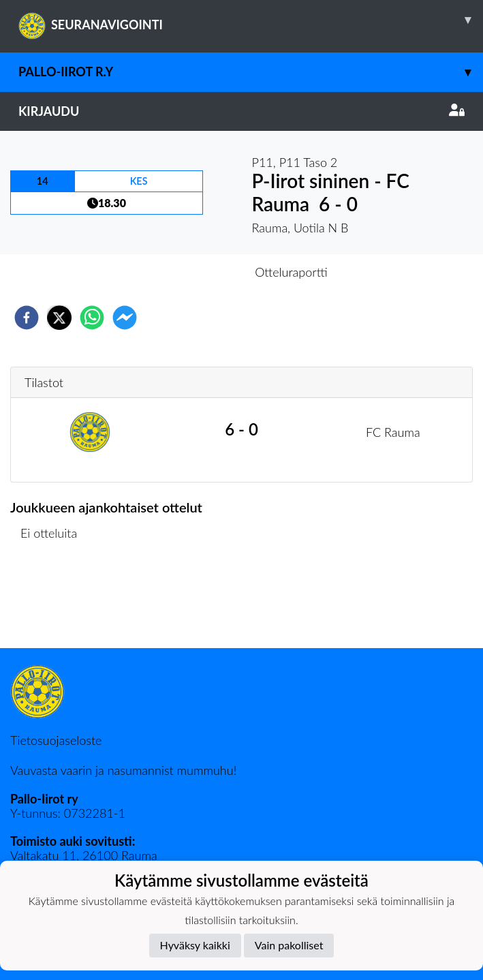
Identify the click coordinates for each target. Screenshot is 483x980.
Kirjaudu (242, 111)
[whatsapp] (92, 318)
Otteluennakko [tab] (194, 272)
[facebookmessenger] (125, 318)
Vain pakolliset (289, 945)
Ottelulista (54, 602)
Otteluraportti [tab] (291, 272)
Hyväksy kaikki (195, 945)
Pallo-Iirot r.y (251, 72)
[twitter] (59, 318)
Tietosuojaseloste (56, 740)
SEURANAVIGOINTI (251, 20)
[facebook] (27, 318)
